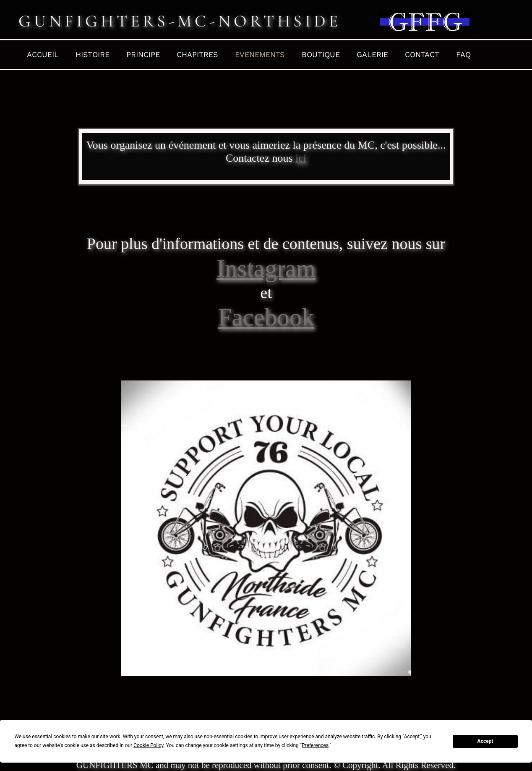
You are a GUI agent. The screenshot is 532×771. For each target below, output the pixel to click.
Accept (485, 741)
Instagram (266, 268)
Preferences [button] (315, 745)
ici (301, 158)
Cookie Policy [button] (148, 745)
